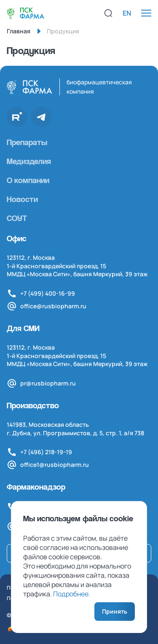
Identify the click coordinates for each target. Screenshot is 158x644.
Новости (22, 199)
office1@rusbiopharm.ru (55, 465)
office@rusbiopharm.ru (53, 306)
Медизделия (29, 161)
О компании (28, 180)
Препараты (27, 142)
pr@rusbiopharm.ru (48, 383)
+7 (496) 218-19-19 (46, 452)
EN (127, 13)
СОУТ (17, 218)
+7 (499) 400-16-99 (48, 293)
